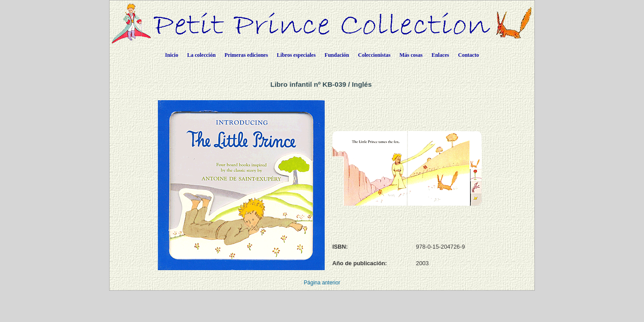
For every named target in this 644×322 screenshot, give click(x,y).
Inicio (172, 55)
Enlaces (440, 55)
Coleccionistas (375, 55)
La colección (201, 55)
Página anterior (322, 283)
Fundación (337, 55)
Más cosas (411, 55)
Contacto (468, 55)
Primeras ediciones (246, 55)
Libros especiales (296, 55)
